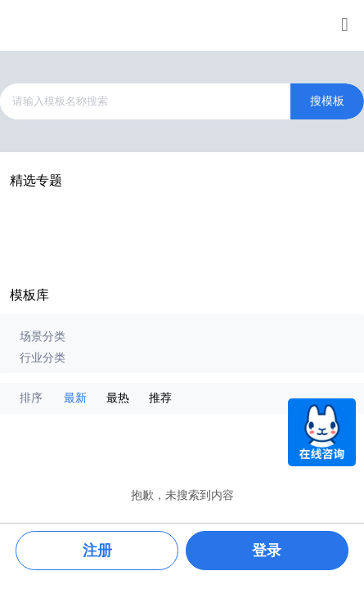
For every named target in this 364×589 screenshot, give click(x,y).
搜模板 (327, 101)
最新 (75, 398)
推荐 (160, 398)
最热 (118, 398)
